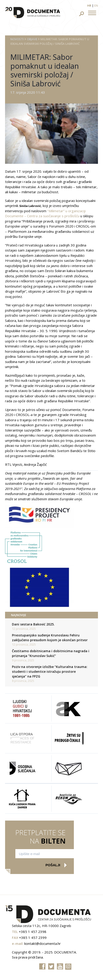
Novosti (17, 39)
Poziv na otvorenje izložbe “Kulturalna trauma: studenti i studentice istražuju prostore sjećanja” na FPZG (50, 671)
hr (89, 5)
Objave (32, 39)
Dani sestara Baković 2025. (33, 624)
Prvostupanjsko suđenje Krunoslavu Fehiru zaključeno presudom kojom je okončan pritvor (50, 638)
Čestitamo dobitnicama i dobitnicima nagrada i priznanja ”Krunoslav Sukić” (51, 653)
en (96, 5)
